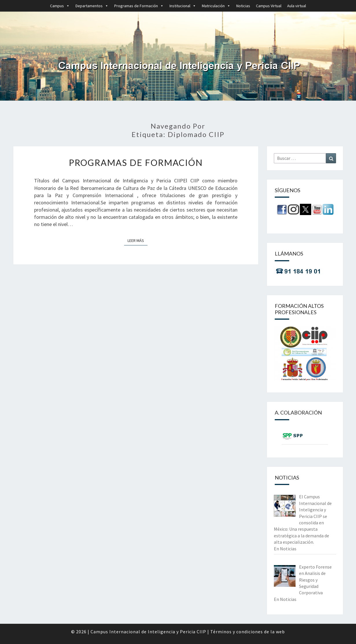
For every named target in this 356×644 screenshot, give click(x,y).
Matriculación (216, 6)
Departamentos (92, 6)
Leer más (138, 240)
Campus (60, 6)
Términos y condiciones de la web (248, 632)
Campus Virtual (269, 6)
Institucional (183, 6)
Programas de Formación (139, 6)
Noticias (243, 6)
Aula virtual (297, 6)
